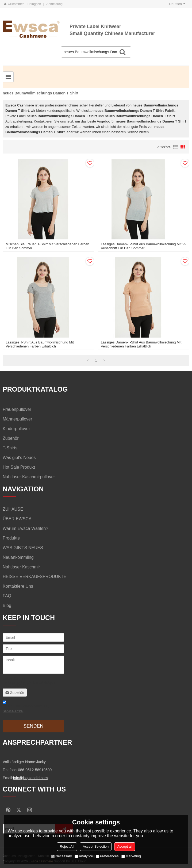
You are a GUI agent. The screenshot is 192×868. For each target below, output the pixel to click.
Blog (7, 605)
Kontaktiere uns (18, 586)
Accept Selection (96, 846)
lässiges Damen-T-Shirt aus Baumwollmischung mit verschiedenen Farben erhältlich (141, 344)
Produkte (11, 538)
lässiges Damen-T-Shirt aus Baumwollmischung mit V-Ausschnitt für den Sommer (143, 246)
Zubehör (15, 693)
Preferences (107, 856)
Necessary (61, 856)
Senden (33, 726)
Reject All (67, 846)
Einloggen (34, 4)
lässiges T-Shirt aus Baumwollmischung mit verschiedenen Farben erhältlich (40, 344)
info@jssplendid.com (30, 778)
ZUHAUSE (13, 509)
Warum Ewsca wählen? (25, 528)
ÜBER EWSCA (17, 519)
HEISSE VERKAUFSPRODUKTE (34, 577)
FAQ (7, 596)
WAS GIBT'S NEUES (23, 548)
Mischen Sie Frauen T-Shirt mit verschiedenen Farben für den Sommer (47, 246)
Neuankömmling (18, 557)
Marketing (131, 856)
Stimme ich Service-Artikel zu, (26, 708)
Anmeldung (54, 4)
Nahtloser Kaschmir (21, 567)
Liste (175, 147)
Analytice (84, 856)
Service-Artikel (13, 711)
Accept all (125, 846)
